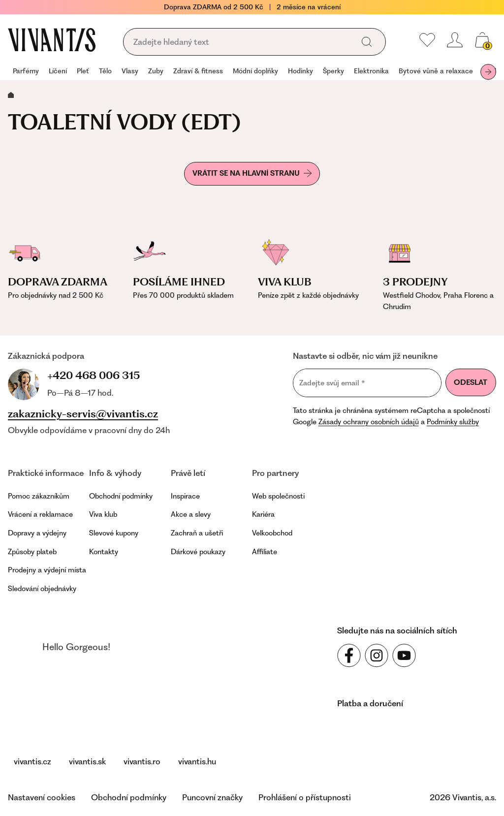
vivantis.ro (142, 761)
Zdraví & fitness (198, 71)
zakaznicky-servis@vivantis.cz (83, 414)
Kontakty (104, 552)
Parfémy (26, 71)
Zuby (156, 71)
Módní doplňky (255, 71)
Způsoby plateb (32, 552)
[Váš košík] (482, 40)
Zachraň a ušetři (197, 533)
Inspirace (185, 496)
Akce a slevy (191, 514)
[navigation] (252, 72)
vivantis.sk (87, 761)
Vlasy (130, 71)
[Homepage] (52, 40)
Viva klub (103, 514)
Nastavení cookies (42, 797)
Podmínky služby (453, 422)
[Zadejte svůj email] (367, 383)
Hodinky (300, 71)
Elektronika (371, 71)
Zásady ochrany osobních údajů (369, 422)
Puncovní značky (212, 797)
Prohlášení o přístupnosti (305, 797)
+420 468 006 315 (94, 375)
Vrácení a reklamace (40, 514)
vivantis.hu (197, 761)
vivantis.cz (32, 761)
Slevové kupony (114, 533)
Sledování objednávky (42, 589)
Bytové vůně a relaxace (436, 71)
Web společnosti (278, 496)
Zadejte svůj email (332, 383)
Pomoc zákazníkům (39, 496)
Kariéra (263, 514)
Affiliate (265, 552)
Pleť (83, 71)
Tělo (105, 71)
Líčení (58, 71)
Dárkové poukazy (198, 552)
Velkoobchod (272, 533)
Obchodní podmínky (121, 496)
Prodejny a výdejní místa (47, 570)
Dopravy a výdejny (37, 533)
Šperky (333, 71)
